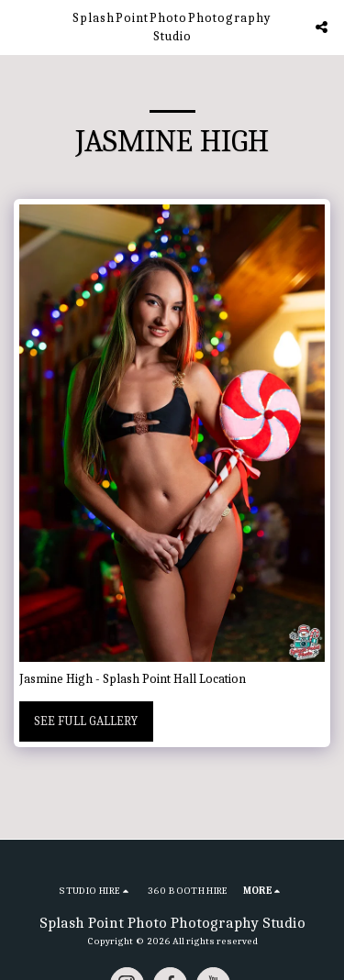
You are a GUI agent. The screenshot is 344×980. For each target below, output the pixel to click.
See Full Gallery (86, 721)
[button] (20, 26)
